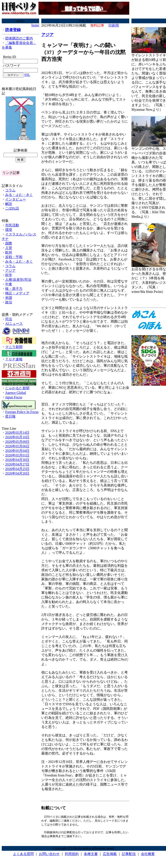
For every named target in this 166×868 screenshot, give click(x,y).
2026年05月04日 (17, 451)
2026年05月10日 (17, 437)
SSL (27, 75)
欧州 (9, 252)
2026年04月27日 (17, 464)
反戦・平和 (14, 257)
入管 (9, 248)
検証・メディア (17, 293)
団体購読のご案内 (19, 38)
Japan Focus (14, 397)
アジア (10, 271)
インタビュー (16, 199)
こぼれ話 (12, 208)
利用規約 (72, 855)
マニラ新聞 (14, 347)
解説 (9, 204)
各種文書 (91, 855)
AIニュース (14, 324)
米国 (9, 298)
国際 (9, 243)
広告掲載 (110, 855)
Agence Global (16, 393)
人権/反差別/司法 (18, 280)
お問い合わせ (49, 855)
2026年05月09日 (17, 442)
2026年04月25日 (17, 469)
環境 (9, 230)
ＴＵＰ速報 (14, 359)
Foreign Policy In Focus (22, 412)
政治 (9, 302)
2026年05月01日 (17, 455)
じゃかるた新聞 (17, 388)
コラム (10, 190)
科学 (9, 275)
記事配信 (129, 855)
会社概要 (148, 855)
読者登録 (13, 30)
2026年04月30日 (17, 460)
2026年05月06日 (17, 446)
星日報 (10, 416)
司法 (9, 319)
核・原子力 (14, 289)
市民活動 (12, 225)
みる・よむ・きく (19, 195)
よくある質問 (23, 855)
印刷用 (114, 25)
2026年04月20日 (17, 473)
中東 (9, 284)
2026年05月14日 (17, 433)
